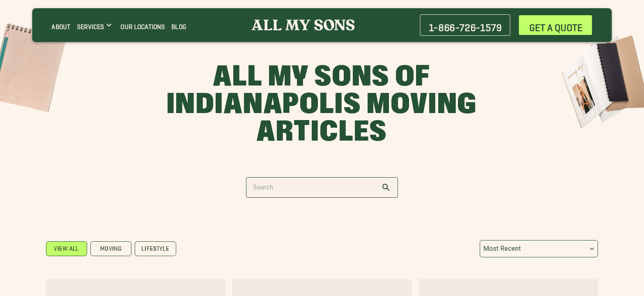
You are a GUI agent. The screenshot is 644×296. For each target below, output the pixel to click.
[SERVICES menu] (95, 25)
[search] (386, 187)
